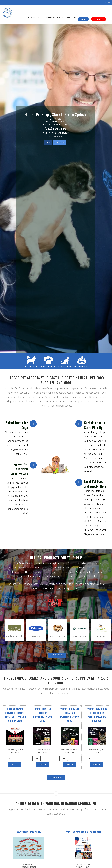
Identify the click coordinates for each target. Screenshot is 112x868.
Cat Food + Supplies (65, 366)
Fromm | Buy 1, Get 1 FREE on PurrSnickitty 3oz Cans (42, 715)
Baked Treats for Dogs (48, 366)
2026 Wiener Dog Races (29, 831)
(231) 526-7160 (55, 129)
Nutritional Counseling (82, 366)
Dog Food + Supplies (32, 366)
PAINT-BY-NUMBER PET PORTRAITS (83, 831)
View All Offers (56, 777)
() (59, 133)
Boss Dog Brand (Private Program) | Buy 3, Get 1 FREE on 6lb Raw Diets (15, 715)
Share (15, 764)
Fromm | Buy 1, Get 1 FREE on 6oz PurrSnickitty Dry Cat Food (97, 715)
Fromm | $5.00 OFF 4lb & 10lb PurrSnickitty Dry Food (70, 715)
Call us (46, 143)
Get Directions (61, 143)
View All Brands (57, 655)
